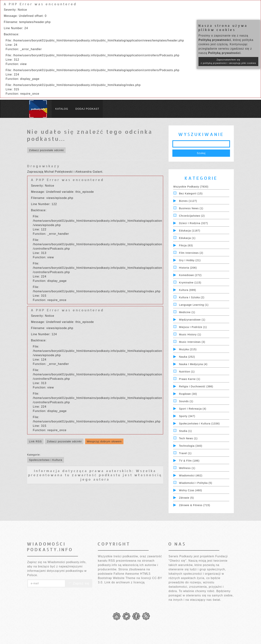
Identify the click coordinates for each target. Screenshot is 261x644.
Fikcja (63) (186, 245)
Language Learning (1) (194, 305)
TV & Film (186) (189, 461)
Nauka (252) (187, 357)
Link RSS (35, 441)
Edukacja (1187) (190, 231)
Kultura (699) (188, 290)
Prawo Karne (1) (190, 379)
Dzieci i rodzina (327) (194, 223)
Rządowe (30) (188, 394)
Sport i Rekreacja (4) (193, 409)
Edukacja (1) (187, 238)
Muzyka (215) (188, 349)
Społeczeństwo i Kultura (46, 460)
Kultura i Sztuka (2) (192, 297)
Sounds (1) (186, 401)
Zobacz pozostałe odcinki (46, 150)
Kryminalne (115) (190, 283)
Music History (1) (190, 334)
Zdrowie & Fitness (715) (195, 505)
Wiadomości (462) (191, 475)
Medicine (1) (187, 312)
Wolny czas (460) (191, 490)
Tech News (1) (188, 438)
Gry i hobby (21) (190, 260)
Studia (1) (186, 431)
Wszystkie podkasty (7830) (191, 187)
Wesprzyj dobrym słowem (104, 441)
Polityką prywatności (215, 40)
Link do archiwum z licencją (125, 582)
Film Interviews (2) (191, 253)
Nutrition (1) (187, 372)
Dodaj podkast (87, 109)
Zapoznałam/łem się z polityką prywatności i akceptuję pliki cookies (228, 61)
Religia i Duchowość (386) (196, 386)
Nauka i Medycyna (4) (193, 364)
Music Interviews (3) (192, 342)
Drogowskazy (43, 166)
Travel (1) (185, 453)
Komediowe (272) (190, 275)
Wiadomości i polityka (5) (196, 483)
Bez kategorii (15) (191, 193)
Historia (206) (188, 268)
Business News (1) (191, 208)
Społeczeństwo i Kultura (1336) (199, 424)
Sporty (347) (187, 416)
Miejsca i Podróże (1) (193, 327)
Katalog (62, 109)
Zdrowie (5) (187, 498)
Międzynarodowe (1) (192, 320)
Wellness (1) (187, 468)
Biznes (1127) (188, 201)
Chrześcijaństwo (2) (192, 216)
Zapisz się (79, 583)
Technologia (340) (191, 446)
